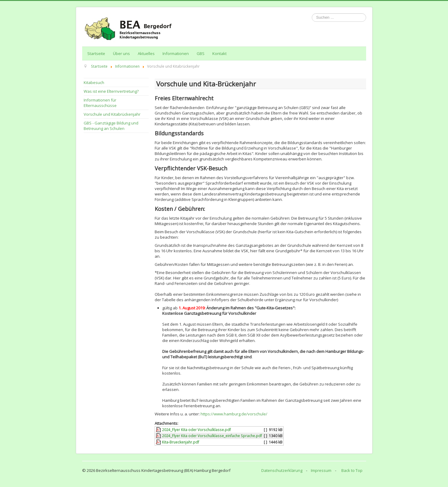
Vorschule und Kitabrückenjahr (112, 114)
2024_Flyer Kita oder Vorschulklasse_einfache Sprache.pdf (212, 436)
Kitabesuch (94, 82)
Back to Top (352, 470)
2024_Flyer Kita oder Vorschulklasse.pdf (196, 430)
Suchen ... (312, 13)
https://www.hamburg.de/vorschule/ (234, 414)
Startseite (96, 53)
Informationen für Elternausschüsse (100, 103)
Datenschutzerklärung (282, 470)
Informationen (176, 53)
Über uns (121, 53)
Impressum (321, 470)
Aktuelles (146, 53)
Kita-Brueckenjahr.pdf (180, 442)
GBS (201, 53)
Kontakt (219, 53)
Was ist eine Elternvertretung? (111, 91)
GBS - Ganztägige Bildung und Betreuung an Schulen (111, 126)
